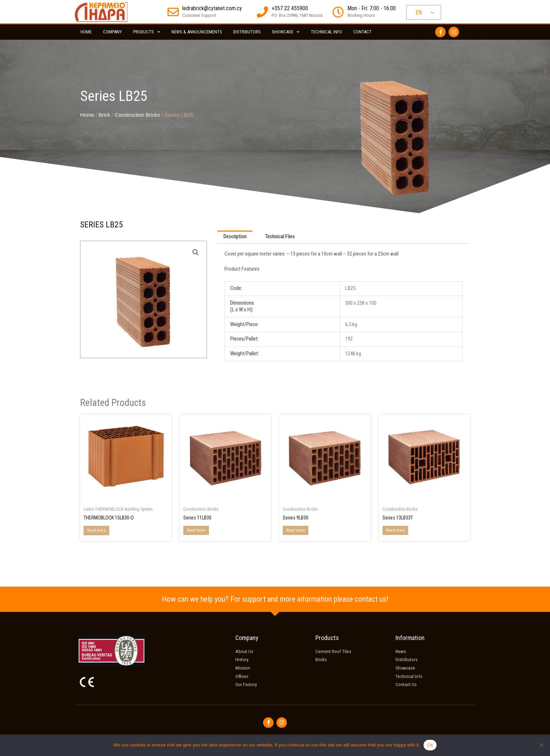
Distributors (247, 32)
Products (147, 32)
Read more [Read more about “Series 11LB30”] (196, 531)
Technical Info (326, 32)
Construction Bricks (137, 115)
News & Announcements (197, 32)
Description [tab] (235, 237)
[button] (195, 252)
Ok (430, 745)
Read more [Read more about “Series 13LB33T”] (395, 531)
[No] (541, 745)
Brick (104, 115)
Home (86, 32)
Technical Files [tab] (281, 237)
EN (419, 12)
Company (112, 32)
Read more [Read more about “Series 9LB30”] (296, 531)
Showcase (286, 32)
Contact (362, 32)
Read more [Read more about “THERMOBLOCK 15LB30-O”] (96, 531)
